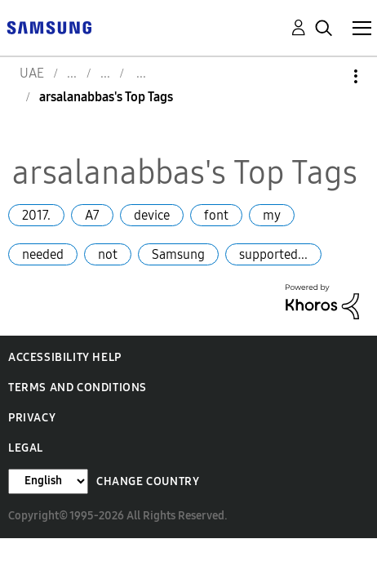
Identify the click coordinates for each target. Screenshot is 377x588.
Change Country (148, 481)
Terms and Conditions (78, 388)
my (272, 215)
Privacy (32, 418)
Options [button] (328, 76)
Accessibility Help (65, 357)
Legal (26, 448)
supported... (273, 254)
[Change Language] (48, 481)
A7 (92, 215)
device (152, 215)
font (216, 215)
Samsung (178, 254)
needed (43, 254)
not (108, 254)
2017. (36, 215)
